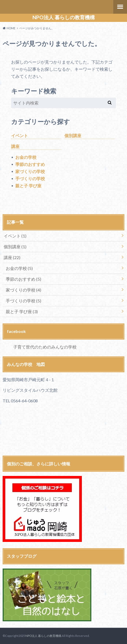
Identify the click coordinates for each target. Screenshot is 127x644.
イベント (20, 135)
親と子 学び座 (28, 186)
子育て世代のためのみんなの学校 (45, 347)
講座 (15, 146)
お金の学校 (26, 157)
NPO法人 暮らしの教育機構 (64, 17)
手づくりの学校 (30, 178)
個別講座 (73, 135)
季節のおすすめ (30, 164)
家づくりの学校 (30, 171)
